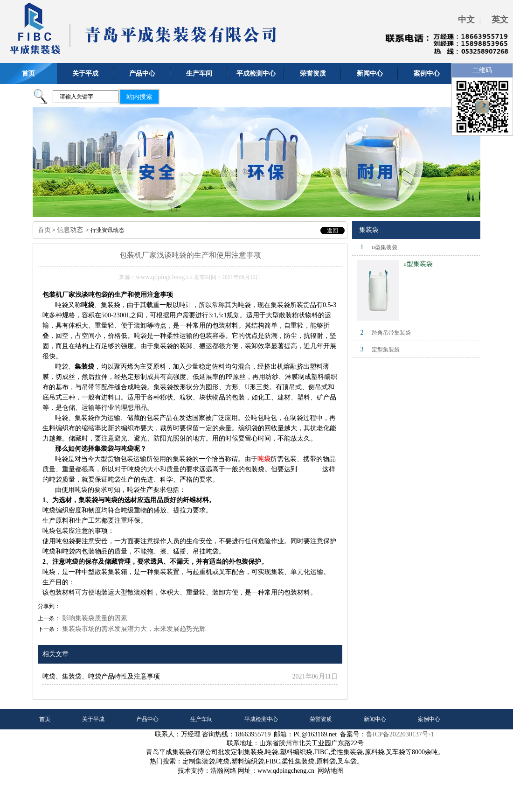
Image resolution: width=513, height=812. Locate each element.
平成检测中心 (256, 73)
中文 (466, 20)
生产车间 (199, 73)
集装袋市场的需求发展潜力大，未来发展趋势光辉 (133, 629)
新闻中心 (370, 73)
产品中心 (142, 73)
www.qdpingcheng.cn (164, 277)
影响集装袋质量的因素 (94, 618)
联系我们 (50, 740)
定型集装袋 (386, 350)
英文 (500, 20)
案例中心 (427, 73)
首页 (28, 73)
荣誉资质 (313, 73)
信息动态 (70, 230)
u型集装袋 (385, 247)
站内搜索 (139, 97)
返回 (333, 231)
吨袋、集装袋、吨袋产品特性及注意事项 (101, 676)
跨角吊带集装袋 (391, 333)
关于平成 (85, 73)
